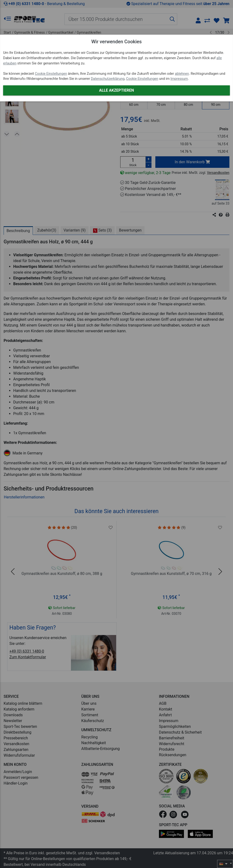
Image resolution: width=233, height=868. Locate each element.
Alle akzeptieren (116, 90)
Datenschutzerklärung (108, 79)
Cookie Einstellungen (51, 74)
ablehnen (182, 74)
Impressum (179, 79)
